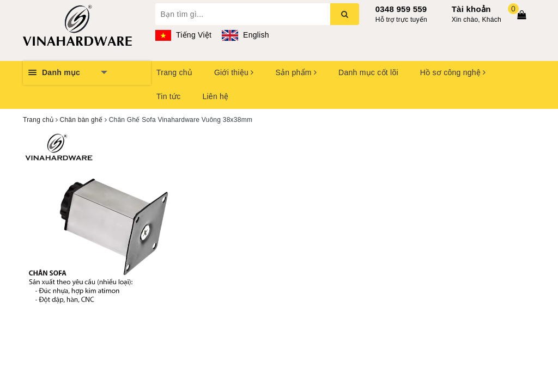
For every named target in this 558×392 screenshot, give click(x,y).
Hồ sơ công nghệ (453, 72)
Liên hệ (215, 96)
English (245, 35)
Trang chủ (174, 72)
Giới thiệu (234, 72)
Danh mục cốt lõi (368, 72)
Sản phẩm (296, 72)
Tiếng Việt (184, 35)
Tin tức (168, 96)
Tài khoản (471, 9)
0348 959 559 (401, 9)
